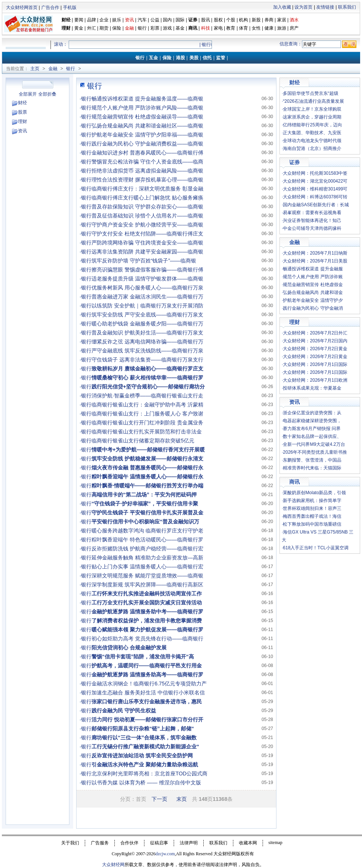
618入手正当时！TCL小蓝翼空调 (316, 548)
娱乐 (117, 20)
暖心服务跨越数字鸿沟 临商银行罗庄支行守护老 (147, 531)
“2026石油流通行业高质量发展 (313, 101)
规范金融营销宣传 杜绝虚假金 (313, 285)
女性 (256, 28)
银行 (143, 28)
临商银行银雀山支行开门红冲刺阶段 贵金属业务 (147, 423)
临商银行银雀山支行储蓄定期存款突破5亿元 (143, 441)
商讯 (193, 28)
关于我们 (70, 843)
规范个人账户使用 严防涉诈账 (313, 277)
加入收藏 (282, 7)
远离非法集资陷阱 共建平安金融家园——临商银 (147, 252)
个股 (231, 20)
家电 (218, 28)
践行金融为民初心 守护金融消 (313, 308)
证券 (193, 20)
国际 (180, 20)
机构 (243, 20)
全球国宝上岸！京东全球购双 (312, 109)
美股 (194, 58)
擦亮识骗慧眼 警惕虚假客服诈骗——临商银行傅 (147, 270)
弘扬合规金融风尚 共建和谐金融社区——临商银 (147, 126)
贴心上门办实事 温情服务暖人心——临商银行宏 (147, 567)
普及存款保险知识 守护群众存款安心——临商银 (147, 207)
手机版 (70, 7)
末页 (182, 799)
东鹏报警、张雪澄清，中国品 (312, 460)
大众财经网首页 (22, 7)
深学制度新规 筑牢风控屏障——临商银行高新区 (147, 585)
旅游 (282, 28)
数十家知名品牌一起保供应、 (312, 436)
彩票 (155, 28)
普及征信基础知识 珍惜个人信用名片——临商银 (147, 216)
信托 (207, 58)
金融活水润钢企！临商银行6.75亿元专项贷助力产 (149, 684)
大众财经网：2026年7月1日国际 (315, 364)
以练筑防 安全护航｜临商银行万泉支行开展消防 (147, 306)
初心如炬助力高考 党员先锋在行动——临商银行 (147, 639)
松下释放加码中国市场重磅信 (312, 524)
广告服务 (100, 843)
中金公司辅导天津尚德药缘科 (312, 228)
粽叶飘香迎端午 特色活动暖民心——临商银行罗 (147, 540)
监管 (221, 58)
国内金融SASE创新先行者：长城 (316, 205)
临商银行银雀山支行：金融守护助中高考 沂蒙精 (147, 405)
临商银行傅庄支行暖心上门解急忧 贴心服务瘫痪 (147, 198)
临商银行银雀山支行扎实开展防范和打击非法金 (147, 432)
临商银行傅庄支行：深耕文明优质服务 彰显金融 (147, 189)
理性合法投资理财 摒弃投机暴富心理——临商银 (147, 180)
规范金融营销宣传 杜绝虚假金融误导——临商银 (147, 117)
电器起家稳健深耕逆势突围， (312, 421)
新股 (256, 20)
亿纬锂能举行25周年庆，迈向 (312, 125)
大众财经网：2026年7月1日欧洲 (315, 380)
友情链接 (325, 7)
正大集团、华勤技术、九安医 (312, 133)
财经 (66, 20)
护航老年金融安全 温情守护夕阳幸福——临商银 (147, 135)
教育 (231, 28)
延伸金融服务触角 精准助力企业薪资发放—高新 (147, 558)
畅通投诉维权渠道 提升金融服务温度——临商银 (147, 99)
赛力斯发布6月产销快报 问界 (312, 429)
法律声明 (189, 843)
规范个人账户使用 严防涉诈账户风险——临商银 (147, 108)
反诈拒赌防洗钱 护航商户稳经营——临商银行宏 (147, 549)
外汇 (92, 28)
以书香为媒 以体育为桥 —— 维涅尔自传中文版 (146, 783)
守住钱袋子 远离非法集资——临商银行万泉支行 (147, 360)
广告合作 (50, 7)
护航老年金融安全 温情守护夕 (313, 300)
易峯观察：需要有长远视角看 (312, 213)
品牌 (92, 20)
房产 (294, 28)
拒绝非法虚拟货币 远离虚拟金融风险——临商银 (147, 171)
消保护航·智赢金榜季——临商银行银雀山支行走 (147, 396)
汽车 (142, 20)
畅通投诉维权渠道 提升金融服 (313, 269)
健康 (269, 28)
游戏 (167, 28)
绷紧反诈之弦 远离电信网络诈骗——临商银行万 (147, 342)
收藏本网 (248, 843)
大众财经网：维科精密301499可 (315, 189)
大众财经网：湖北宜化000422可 (315, 181)
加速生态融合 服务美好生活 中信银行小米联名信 (148, 693)
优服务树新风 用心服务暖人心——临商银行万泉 (147, 288)
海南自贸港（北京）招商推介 (312, 148)
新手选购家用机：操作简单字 (312, 501)
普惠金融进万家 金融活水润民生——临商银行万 (147, 297)
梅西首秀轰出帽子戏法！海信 (312, 516)
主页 (35, 69)
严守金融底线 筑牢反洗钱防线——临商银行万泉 (147, 351)
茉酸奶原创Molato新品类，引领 (314, 493)
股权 (218, 20)
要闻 (79, 20)
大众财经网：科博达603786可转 (315, 197)
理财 (66, 28)
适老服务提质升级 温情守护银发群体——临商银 (147, 279)
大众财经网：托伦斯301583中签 (315, 173)
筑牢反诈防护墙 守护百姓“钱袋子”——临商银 (144, 261)
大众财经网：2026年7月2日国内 (315, 341)
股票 (23, 112)
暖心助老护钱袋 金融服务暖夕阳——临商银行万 (147, 324)
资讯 (23, 131)
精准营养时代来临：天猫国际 (312, 468)
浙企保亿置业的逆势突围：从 (312, 413)
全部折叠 (47, 94)
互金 (153, 58)
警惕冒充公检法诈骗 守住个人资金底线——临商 (147, 162)
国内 (167, 20)
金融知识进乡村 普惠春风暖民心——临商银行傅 (147, 153)
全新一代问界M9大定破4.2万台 (314, 444)
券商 (269, 20)
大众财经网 (113, 865)
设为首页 (303, 7)
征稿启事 (159, 843)
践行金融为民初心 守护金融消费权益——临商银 (147, 144)
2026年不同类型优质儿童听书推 (315, 452)
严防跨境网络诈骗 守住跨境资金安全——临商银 (147, 243)
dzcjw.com (165, 854)
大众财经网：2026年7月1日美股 (315, 261)
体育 (243, 28)
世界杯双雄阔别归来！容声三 (312, 508)
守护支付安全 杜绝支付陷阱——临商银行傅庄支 (147, 234)
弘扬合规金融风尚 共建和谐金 (313, 292)
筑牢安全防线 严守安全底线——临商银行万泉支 (147, 315)
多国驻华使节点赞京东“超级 (311, 93)
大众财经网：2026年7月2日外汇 (315, 333)
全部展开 (28, 94)
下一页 (159, 799)
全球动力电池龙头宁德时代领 (312, 141)
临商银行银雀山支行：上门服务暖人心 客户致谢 (147, 414)
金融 (53, 69)
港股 (180, 58)
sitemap (276, 843)
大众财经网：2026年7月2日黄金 (315, 349)
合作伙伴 (129, 843)
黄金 (79, 28)
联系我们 (347, 7)
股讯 (206, 20)
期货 (104, 28)
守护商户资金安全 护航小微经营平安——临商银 (147, 225)
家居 (282, 20)
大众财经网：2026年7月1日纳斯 (315, 253)
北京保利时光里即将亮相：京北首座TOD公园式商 (149, 774)
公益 (155, 20)
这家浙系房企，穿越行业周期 (312, 117)
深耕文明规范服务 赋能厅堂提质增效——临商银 (147, 576)
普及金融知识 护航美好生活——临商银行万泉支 (147, 333)
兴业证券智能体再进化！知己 (312, 220)
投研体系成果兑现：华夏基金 (312, 388)
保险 (117, 28)
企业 (104, 20)
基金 (180, 28)
